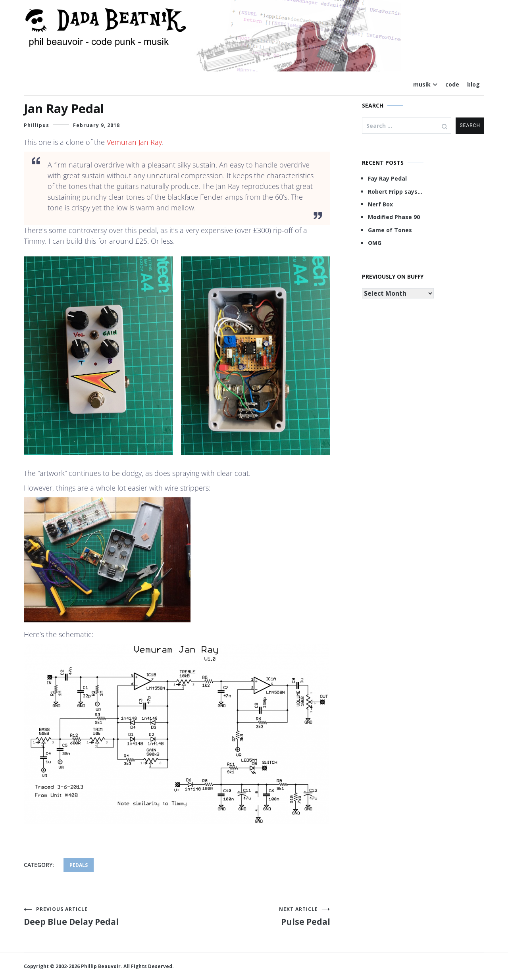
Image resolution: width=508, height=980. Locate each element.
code (452, 84)
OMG (375, 243)
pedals (79, 865)
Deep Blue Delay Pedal (100, 916)
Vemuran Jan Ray (134, 142)
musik (422, 84)
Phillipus (37, 125)
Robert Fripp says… (395, 192)
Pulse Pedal (254, 916)
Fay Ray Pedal (387, 178)
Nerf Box (380, 204)
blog (473, 84)
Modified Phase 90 (394, 217)
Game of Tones (390, 230)
